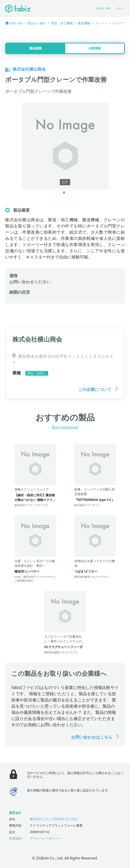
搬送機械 (84, 23)
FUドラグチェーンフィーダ (63, 647)
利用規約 (15, 838)
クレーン (101, 23)
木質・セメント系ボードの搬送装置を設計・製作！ (35, 563)
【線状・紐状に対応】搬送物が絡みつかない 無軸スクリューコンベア (35, 500)
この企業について (98, 389)
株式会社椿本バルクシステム (91, 577)
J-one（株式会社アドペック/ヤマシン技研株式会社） (35, 579)
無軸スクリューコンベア (32, 489)
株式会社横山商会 (37, 339)
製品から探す (37, 23)
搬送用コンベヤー (27, 571)
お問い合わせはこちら (95, 737)
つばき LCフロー (86, 571)
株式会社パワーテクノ (87, 505)
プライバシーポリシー (45, 838)
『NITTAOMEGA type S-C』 (94, 500)
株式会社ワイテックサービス (31, 505)
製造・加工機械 (62, 23)
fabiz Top (16, 23)
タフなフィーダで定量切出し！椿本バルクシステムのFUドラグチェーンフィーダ (65, 641)
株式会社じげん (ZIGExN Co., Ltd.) (54, 819)
